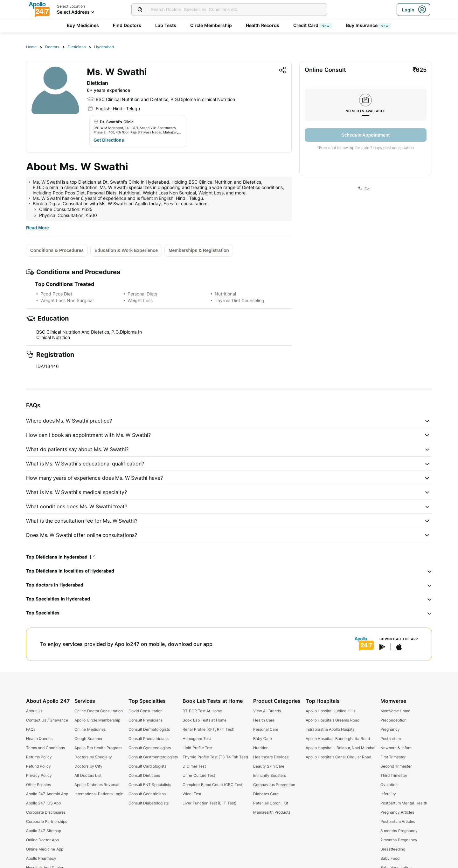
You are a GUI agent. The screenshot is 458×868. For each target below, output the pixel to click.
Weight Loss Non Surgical (67, 300)
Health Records (263, 25)
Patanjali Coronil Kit (271, 803)
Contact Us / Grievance (47, 720)
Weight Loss (140, 300)
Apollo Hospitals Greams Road (333, 720)
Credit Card (313, 25)
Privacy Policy (39, 775)
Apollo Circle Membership (97, 720)
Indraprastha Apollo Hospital (331, 729)
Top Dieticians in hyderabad (61, 557)
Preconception (393, 720)
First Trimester (393, 757)
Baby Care (263, 739)
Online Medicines (90, 729)
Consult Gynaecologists (150, 748)
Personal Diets (142, 294)
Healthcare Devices (271, 757)
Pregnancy (390, 729)
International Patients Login (99, 794)
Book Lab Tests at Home (204, 720)
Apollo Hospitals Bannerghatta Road (338, 739)
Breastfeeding (393, 849)
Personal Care (266, 729)
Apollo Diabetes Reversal (97, 785)
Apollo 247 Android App (47, 794)
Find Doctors (127, 25)
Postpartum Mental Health (404, 803)
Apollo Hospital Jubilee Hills (330, 711)
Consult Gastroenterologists (153, 757)
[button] (229, 421)
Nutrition (261, 748)
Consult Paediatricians (149, 739)
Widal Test (192, 794)
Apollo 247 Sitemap (44, 831)
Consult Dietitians (144, 775)
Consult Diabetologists (149, 803)
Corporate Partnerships (47, 821)
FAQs (31, 729)
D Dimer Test (194, 766)
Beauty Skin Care (269, 766)
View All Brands (267, 711)
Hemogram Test (197, 739)
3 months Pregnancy (399, 831)
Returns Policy (39, 757)
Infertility (388, 794)
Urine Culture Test (199, 775)
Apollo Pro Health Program (98, 748)
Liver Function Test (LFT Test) (209, 803)
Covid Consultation (146, 711)
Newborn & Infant (396, 748)
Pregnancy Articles (397, 812)
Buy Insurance (369, 25)
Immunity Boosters (270, 775)
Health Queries (39, 739)
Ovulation (389, 785)
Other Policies (38, 785)
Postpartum (391, 739)
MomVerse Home (395, 711)
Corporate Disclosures (46, 812)
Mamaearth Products (272, 812)
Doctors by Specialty (93, 757)
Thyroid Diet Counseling (239, 300)
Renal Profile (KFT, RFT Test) (208, 729)
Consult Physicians (146, 720)
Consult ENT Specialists (150, 785)
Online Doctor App (42, 840)
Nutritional (225, 294)
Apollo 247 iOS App (43, 803)
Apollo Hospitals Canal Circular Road (338, 757)
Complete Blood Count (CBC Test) (213, 785)
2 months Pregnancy (399, 840)
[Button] (109, 140)
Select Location (71, 6)
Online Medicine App (45, 849)
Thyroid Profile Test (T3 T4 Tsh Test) (215, 757)
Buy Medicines (83, 25)
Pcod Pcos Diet (56, 294)
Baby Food (390, 858)
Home (31, 47)
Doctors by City (88, 766)
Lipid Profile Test (198, 748)
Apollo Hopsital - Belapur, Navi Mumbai (341, 748)
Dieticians (77, 47)
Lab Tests (166, 25)
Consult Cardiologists (147, 766)
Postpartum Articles (398, 821)
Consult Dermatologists (149, 729)
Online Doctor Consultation (99, 711)
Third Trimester (394, 775)
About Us (34, 711)
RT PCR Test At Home (202, 711)
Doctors (52, 47)
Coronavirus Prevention (274, 785)
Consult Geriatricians (147, 794)
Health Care (264, 720)
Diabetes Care (266, 794)
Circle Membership (211, 25)
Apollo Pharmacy (41, 858)
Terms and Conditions (45, 748)
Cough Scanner (88, 739)
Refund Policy (38, 766)
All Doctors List (88, 775)
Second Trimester (396, 766)
